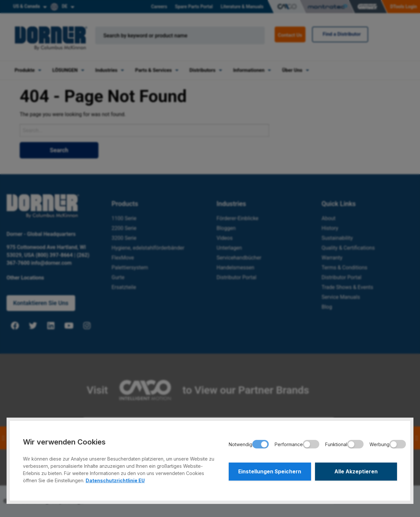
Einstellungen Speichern (270, 472)
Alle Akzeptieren (356, 472)
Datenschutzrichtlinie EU (115, 480)
